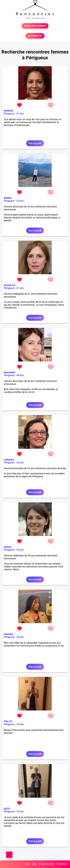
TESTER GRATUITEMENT (35, 26)
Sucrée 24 (9, 285)
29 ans (20, 550)
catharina (9, 460)
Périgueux (9, 114)
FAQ (27, 864)
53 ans (20, 201)
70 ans (20, 724)
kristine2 (9, 111)
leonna (7, 547)
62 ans (20, 463)
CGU (34, 864)
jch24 (7, 809)
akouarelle (9, 372)
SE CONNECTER (35, 36)
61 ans (20, 114)
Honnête (8, 634)
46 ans (20, 375)
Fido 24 (8, 721)
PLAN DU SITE (47, 864)
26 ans (20, 637)
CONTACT (62, 864)
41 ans (20, 288)
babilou (8, 198)
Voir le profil (35, 143)
